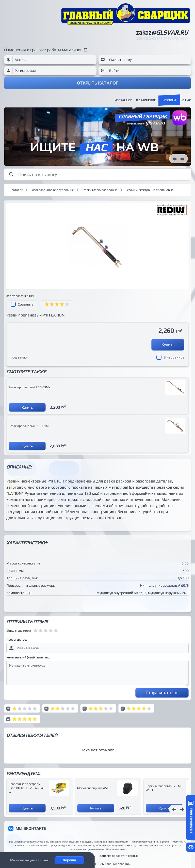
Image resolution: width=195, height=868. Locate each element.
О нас (187, 100)
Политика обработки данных (118, 856)
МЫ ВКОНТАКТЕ (31, 828)
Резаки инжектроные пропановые (149, 190)
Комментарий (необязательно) (28, 657)
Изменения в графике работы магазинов (43, 50)
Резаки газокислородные (100, 190)
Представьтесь (17, 640)
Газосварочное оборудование (52, 190)
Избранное (123, 100)
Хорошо (69, 860)
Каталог (17, 190)
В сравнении (146, 100)
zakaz (162, 32)
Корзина (169, 100)
